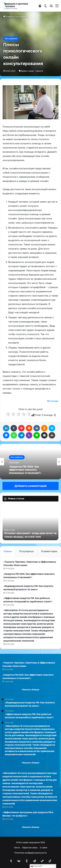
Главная (8, 17)
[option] (30, 462)
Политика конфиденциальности (31, 853)
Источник (53, 401)
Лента (17, 848)
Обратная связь (30, 848)
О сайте (43, 848)
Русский (36, 866)
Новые (8, 551)
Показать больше (31, 690)
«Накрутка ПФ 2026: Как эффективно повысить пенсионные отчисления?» (25, 470)
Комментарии (49, 551)
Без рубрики (21, 17)
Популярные (26, 551)
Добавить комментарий (31, 486)
